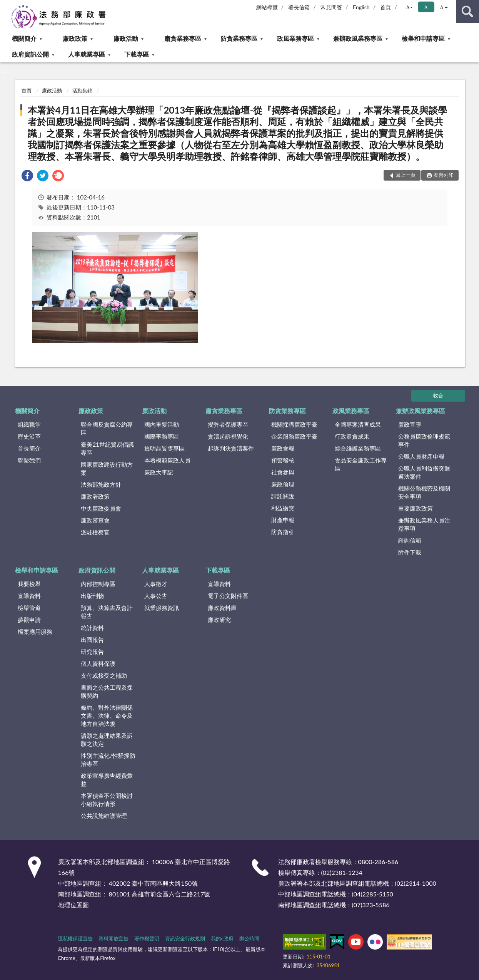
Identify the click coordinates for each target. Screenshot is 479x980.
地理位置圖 (73, 905)
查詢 (467, 12)
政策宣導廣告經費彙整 (107, 780)
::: (6, 6)
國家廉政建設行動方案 (107, 468)
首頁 (386, 7)
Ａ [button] (426, 7)
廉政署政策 (95, 496)
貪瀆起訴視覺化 (228, 436)
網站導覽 (267, 7)
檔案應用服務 (35, 632)
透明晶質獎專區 (164, 448)
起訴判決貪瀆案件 (231, 448)
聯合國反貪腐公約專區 (107, 428)
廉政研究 (219, 620)
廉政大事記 (159, 472)
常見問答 (331, 7)
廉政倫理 (283, 484)
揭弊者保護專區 (228, 424)
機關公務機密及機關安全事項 (424, 492)
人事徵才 (156, 584)
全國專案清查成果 (358, 424)
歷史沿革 (29, 436)
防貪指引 (283, 532)
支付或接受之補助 (104, 675)
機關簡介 (24, 38)
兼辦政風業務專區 (358, 38)
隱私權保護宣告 (75, 938)
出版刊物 (92, 596)
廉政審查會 (95, 520)
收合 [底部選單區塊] (438, 395)
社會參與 (283, 472)
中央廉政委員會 (101, 508)
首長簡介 (29, 448)
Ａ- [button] (409, 7)
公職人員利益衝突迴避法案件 (424, 472)
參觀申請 (29, 620)
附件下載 (410, 552)
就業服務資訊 (162, 608)
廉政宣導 (410, 424)
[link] (27, 177)
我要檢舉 (29, 584)
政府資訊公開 (30, 54)
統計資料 (92, 628)
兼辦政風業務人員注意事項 (424, 524)
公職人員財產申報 (421, 456)
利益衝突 (283, 508)
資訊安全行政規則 (185, 938)
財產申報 (283, 520)
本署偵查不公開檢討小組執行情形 (107, 800)
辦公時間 (249, 938)
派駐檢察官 (95, 532)
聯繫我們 (29, 460)
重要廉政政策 (416, 508)
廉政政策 (75, 38)
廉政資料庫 (222, 608)
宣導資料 (29, 596)
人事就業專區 (87, 54)
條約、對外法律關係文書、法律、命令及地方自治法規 (107, 715)
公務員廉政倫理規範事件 (424, 440)
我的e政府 (222, 938)
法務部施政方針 (101, 484)
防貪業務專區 (239, 38)
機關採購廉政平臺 (294, 424)
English (361, 7)
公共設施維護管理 (104, 816)
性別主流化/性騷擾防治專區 (108, 760)
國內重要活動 (162, 424)
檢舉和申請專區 (423, 38)
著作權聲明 (147, 938)
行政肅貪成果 (352, 436)
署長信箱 (299, 7)
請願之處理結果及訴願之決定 (107, 740)
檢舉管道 (29, 608)
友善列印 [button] (444, 175)
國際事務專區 (162, 436)
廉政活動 (126, 38)
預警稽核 (283, 460)
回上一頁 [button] (406, 175)
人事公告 (156, 596)
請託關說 (283, 496)
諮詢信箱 (410, 540)
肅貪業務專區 (183, 38)
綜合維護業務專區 (358, 448)
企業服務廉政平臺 (294, 436)
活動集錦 (82, 90)
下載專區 (137, 54)
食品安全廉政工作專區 (361, 464)
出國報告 (92, 640)
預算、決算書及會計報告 (107, 612)
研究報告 (92, 652)
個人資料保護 (98, 663)
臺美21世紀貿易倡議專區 (107, 448)
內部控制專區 (98, 584)
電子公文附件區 (228, 596)
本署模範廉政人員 (167, 460)
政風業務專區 (295, 38)
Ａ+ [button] (443, 7)
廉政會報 (283, 448)
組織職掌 (29, 424)
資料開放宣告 (113, 938)
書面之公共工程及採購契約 (107, 691)
